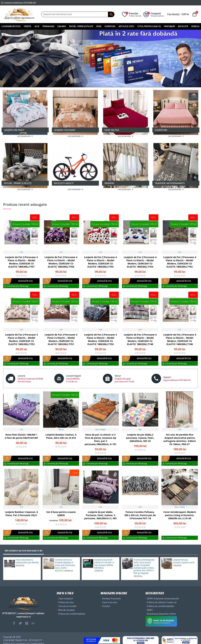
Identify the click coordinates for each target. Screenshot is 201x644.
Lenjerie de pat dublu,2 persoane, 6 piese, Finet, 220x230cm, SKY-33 (140, 438)
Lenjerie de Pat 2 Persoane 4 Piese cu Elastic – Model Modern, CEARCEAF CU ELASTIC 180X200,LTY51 (61, 339)
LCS (21, 252)
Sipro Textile (100, 430)
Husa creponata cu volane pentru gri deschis (27, 561)
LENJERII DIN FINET (14, 130)
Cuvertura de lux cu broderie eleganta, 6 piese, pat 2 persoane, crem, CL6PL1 (65, 564)
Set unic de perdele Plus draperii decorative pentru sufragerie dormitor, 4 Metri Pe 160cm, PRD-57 (180, 439)
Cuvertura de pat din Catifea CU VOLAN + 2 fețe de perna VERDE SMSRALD (104, 564)
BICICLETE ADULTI (64, 183)
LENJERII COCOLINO (65, 130)
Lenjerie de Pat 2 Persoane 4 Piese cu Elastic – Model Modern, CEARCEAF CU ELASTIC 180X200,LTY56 (61, 262)
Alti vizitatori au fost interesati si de (23, 551)
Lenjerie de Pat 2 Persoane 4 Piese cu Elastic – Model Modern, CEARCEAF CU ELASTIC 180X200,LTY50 (100, 339)
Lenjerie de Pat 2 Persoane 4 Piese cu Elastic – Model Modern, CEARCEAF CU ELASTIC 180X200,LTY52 (21, 339)
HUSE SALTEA (112, 130)
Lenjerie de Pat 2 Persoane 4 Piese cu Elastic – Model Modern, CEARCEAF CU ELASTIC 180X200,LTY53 (180, 262)
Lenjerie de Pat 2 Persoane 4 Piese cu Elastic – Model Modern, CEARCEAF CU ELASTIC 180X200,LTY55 (100, 262)
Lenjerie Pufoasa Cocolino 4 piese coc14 (184, 561)
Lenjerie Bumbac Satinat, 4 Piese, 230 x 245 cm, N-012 (61, 436)
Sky (140, 430)
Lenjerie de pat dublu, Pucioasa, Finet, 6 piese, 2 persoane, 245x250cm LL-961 (100, 515)
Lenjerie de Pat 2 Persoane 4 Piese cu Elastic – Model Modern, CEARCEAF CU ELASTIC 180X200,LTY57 (21, 262)
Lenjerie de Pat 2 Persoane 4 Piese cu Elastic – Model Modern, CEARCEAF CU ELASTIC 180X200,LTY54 (140, 262)
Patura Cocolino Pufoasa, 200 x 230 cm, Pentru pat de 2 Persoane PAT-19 (140, 515)
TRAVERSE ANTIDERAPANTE (170, 183)
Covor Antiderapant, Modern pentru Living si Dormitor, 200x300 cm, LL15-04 (180, 515)
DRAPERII (109, 183)
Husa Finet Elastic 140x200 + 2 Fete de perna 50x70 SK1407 (21, 436)
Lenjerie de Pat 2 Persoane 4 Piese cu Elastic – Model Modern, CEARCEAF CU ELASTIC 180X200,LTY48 (180, 339)
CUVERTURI (161, 130)
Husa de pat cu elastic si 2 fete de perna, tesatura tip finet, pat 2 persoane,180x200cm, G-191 (100, 439)
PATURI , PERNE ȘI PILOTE (18, 183)
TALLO (61, 430)
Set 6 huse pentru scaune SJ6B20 (61, 514)
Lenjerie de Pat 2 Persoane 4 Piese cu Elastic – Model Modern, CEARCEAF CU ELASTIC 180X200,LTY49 (140, 339)
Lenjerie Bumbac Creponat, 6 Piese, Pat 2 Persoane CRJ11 (21, 514)
